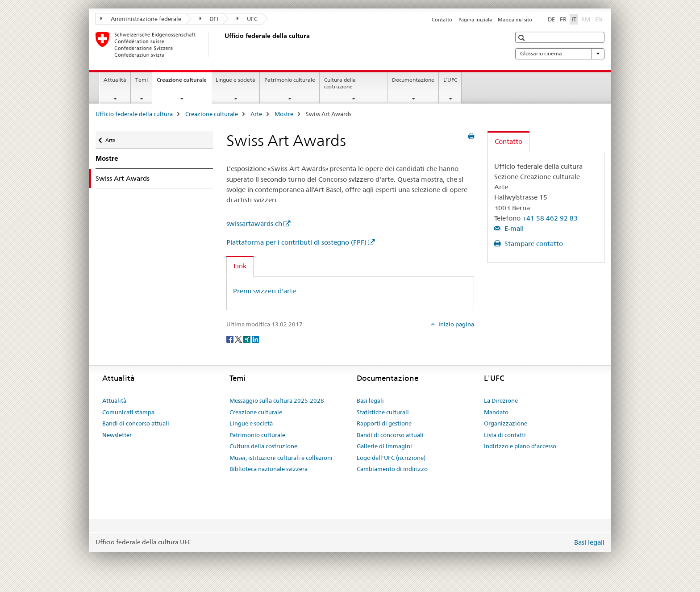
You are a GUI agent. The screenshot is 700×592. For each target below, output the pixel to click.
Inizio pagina (456, 324)
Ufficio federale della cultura (134, 114)
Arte (256, 114)
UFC (247, 19)
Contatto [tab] (508, 141)
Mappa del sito (515, 20)
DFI (209, 19)
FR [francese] (563, 19)
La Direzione (501, 400)
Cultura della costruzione (340, 83)
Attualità (115, 80)
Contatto (442, 20)
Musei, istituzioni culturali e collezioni (281, 458)
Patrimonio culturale (290, 80)
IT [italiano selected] (574, 19)
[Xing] (248, 339)
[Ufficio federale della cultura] (223, 44)
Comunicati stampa (128, 412)
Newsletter (117, 435)
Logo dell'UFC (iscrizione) (391, 458)
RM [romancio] (587, 19)
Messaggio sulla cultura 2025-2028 (277, 400)
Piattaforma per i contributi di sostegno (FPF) (296, 242)
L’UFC (450, 80)
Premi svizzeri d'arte (265, 291)
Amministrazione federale (141, 19)
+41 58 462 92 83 (550, 218)
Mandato (496, 412)
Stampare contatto (533, 244)
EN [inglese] (600, 19)
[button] (523, 38)
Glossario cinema (560, 54)
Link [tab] (240, 266)
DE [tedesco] (551, 19)
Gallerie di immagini (384, 446)
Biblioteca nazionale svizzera (269, 469)
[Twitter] (239, 339)
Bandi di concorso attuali (136, 423)
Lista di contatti (505, 435)
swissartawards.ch (254, 223)
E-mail (513, 228)
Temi (142, 80)
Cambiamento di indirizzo (392, 469)
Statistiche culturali (383, 412)
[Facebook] (231, 339)
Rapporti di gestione (384, 423)
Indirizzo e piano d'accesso (520, 446)
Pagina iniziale (475, 20)
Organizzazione (506, 423)
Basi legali (370, 400)
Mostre (284, 114)
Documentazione (413, 80)
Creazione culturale (184, 83)
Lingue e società (235, 80)
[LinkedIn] (255, 339)
